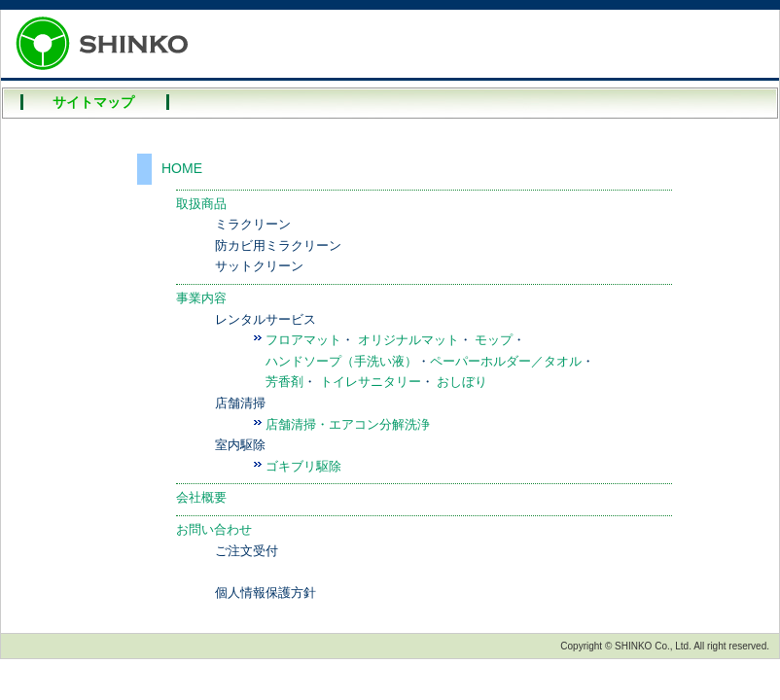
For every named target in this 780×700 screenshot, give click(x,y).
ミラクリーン (253, 224)
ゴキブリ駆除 (303, 466)
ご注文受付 (247, 551)
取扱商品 (201, 204)
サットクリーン (259, 266)
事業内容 (201, 298)
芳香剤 (284, 382)
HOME (182, 168)
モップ (494, 340)
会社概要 (201, 497)
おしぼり (462, 382)
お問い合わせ (214, 529)
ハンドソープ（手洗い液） (341, 361)
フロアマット (303, 340)
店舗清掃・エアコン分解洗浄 (348, 424)
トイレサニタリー (371, 382)
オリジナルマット (408, 340)
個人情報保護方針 (266, 593)
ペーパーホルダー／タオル (506, 361)
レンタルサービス (266, 319)
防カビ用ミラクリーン (278, 245)
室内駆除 (240, 445)
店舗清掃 (240, 403)
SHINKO (108, 44)
